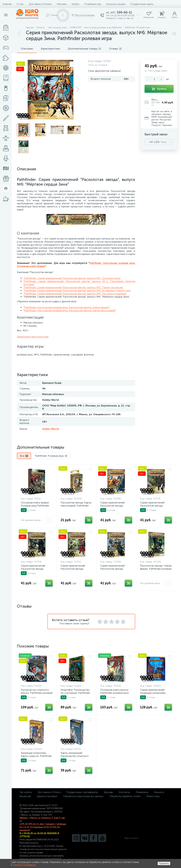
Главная (7, 4)
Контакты (124, 792)
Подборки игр (93, 4)
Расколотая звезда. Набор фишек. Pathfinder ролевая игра (156, 569)
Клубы (75, 4)
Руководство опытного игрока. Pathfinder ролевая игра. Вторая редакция (37, 693)
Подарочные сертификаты (82, 792)
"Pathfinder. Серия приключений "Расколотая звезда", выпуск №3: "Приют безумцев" (73, 287)
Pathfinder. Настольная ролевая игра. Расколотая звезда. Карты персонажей (70, 310)
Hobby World (51, 429)
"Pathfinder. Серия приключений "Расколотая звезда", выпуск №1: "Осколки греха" (72, 278)
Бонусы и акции (116, 4)
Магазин (62, 4)
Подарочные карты (142, 4)
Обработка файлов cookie (125, 796)
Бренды (108, 792)
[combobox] (152, 142)
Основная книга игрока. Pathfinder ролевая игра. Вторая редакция (115, 693)
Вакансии (25, 796)
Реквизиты (142, 792)
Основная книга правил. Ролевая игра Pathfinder (35, 504)
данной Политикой (24, 865)
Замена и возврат (47, 796)
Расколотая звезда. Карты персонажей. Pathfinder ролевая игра (76, 506)
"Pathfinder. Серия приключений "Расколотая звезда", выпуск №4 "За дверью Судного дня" (77, 290)
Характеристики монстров (33, 337)
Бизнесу (159, 792)
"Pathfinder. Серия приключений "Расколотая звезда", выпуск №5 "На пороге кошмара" (75, 294)
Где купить (26, 792)
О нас (20, 4)
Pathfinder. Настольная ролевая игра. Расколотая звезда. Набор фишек (67, 307)
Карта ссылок (131, 838)
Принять (164, 863)
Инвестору (153, 796)
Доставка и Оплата (40, 4)
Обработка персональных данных (83, 796)
